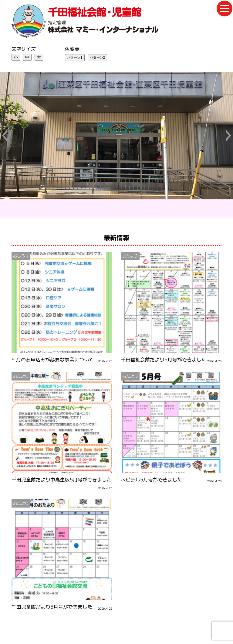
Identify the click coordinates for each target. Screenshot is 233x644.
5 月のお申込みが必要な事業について (53, 359)
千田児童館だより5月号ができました (52, 607)
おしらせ (21, 256)
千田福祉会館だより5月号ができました (164, 359)
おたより (130, 256)
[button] (4, 136)
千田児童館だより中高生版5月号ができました (62, 479)
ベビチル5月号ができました (151, 479)
